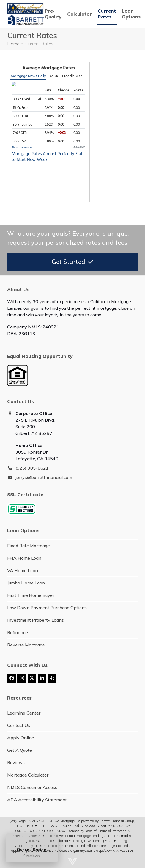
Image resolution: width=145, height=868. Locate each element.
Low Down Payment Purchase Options (47, 608)
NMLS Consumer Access (32, 787)
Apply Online (21, 738)
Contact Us (19, 725)
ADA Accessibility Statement (37, 800)
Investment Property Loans (35, 620)
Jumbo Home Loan (26, 583)
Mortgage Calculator (28, 775)
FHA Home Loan (24, 558)
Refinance (17, 632)
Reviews (16, 762)
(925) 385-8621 (32, 468)
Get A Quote (20, 750)
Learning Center (24, 713)
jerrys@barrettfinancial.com (44, 477)
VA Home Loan (23, 570)
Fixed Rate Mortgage (28, 546)
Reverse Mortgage (26, 645)
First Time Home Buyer (31, 595)
